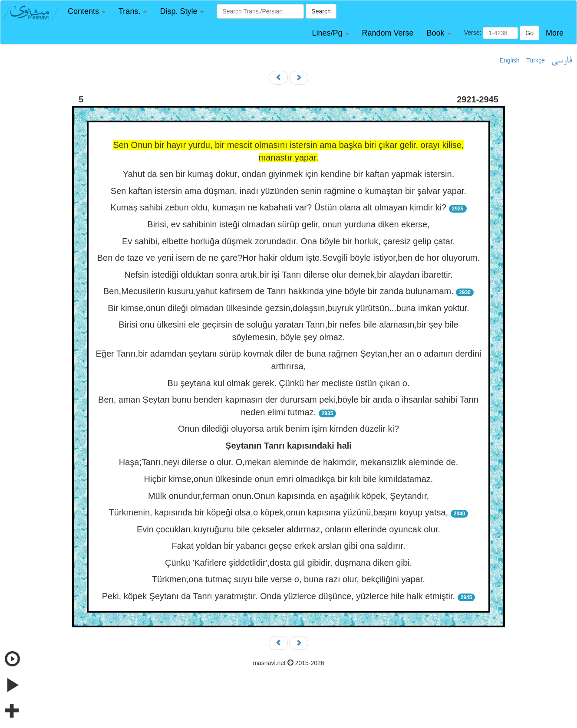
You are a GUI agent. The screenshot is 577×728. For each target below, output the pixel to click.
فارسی (562, 61)
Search (321, 11)
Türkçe (536, 60)
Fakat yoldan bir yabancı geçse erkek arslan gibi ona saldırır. (288, 546)
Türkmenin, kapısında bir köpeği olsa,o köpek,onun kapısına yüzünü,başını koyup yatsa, (279, 512)
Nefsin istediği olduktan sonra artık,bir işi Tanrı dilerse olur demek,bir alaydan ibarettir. (288, 275)
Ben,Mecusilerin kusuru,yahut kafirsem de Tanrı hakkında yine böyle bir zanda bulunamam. (279, 291)
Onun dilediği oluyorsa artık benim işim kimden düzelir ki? (288, 429)
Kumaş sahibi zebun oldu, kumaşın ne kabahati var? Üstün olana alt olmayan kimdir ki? (278, 207)
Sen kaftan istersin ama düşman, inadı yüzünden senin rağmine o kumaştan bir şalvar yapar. (288, 191)
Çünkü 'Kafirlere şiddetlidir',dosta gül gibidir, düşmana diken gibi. (288, 563)
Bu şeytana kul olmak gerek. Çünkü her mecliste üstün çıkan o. (288, 383)
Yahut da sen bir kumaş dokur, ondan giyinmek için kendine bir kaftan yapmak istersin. (288, 174)
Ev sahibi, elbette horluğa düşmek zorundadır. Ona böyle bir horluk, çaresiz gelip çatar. (288, 241)
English (510, 60)
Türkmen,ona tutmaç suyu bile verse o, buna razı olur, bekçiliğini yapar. (288, 579)
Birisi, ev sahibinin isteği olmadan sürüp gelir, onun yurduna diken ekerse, (288, 224)
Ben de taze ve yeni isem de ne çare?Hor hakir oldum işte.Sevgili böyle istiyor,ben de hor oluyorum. (289, 258)
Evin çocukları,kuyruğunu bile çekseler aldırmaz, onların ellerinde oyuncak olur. (288, 529)
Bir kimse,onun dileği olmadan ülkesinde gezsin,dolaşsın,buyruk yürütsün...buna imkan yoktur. (288, 308)
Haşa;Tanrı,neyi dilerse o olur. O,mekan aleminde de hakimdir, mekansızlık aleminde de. (289, 462)
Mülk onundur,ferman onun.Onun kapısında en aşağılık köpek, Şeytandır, (288, 496)
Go (529, 33)
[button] (87, 11)
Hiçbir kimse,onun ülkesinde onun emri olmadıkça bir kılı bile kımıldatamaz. (289, 479)
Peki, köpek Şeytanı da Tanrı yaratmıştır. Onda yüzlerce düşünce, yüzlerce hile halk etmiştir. (279, 596)
